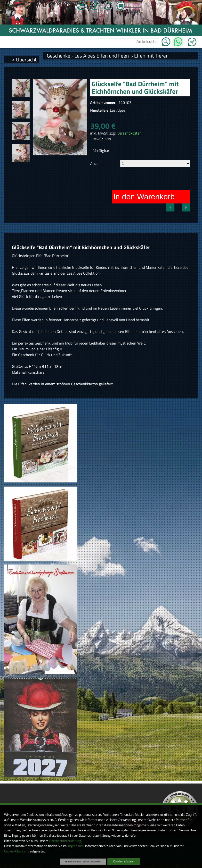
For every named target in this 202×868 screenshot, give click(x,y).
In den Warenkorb (144, 197)
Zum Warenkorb (192, 39)
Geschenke (59, 56)
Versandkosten (129, 133)
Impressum (76, 846)
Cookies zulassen (124, 861)
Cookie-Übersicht (16, 851)
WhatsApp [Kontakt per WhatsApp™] (178, 40)
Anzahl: (96, 163)
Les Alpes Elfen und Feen (102, 56)
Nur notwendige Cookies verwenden (83, 861)
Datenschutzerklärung (65, 841)
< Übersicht (24, 59)
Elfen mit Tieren (151, 56)
